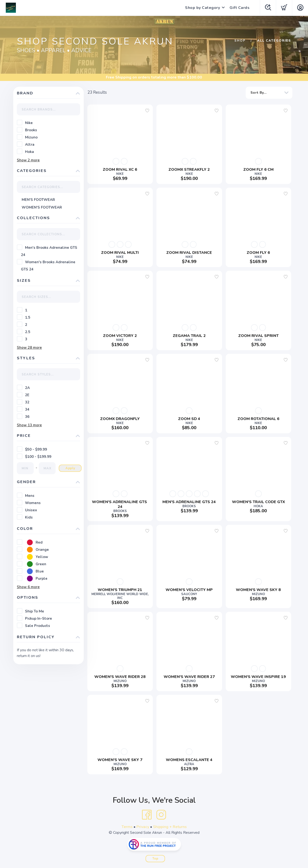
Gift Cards (240, 8)
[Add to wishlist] (147, 111)
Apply (70, 468)
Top (155, 859)
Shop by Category (202, 8)
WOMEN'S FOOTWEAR (42, 207)
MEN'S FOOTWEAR (38, 200)
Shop (240, 41)
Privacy (143, 827)
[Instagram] (161, 815)
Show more (28, 160)
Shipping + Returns (170, 827)
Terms (127, 827)
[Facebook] (147, 815)
